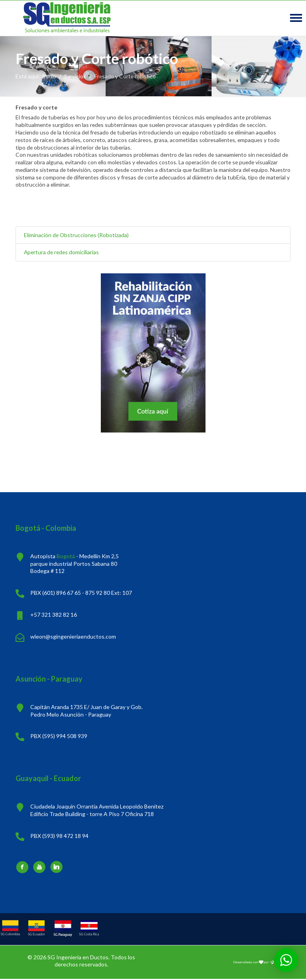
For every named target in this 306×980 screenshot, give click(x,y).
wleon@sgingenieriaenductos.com (73, 637)
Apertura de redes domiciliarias (62, 253)
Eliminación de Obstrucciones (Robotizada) (77, 235)
